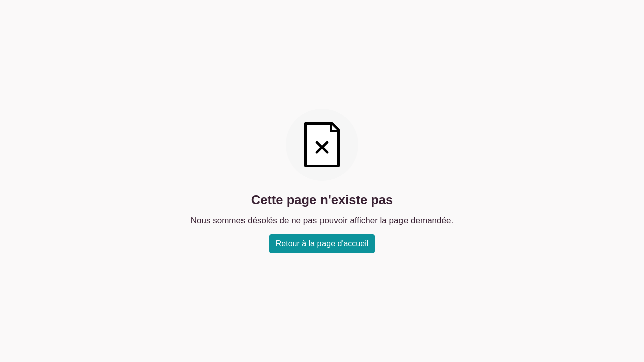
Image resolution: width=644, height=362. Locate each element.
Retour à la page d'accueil (322, 244)
